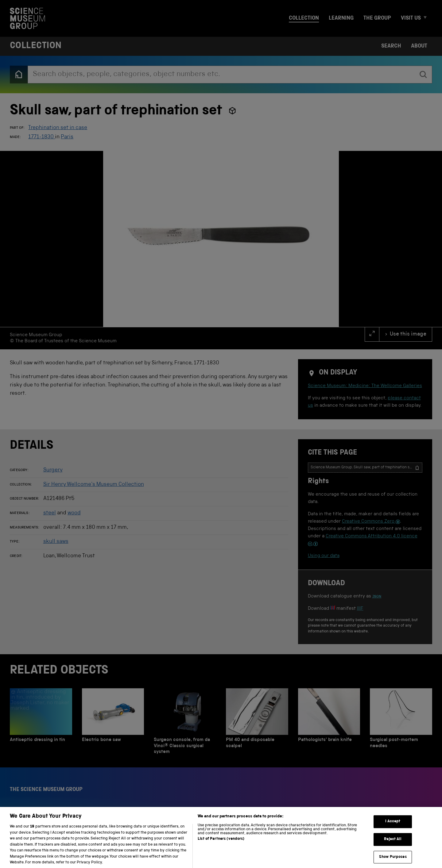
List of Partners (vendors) (221, 845)
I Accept (393, 828)
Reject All (393, 845)
